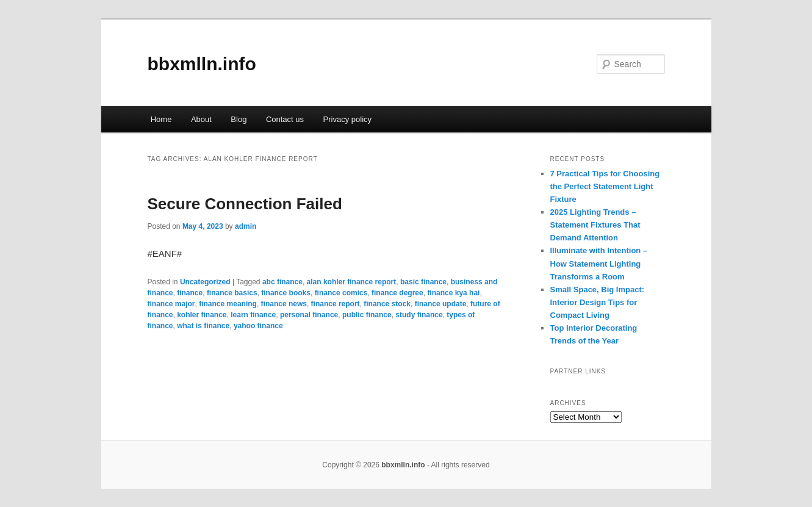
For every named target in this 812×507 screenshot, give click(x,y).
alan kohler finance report (352, 282)
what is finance (203, 326)
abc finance (282, 282)
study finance (419, 315)
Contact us (285, 119)
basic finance (423, 282)
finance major (171, 304)
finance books (286, 293)
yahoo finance (258, 326)
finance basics (232, 293)
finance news (284, 304)
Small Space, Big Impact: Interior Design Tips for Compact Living (598, 302)
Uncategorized (205, 282)
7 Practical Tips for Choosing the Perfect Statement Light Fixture (605, 186)
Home (161, 119)
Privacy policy (347, 119)
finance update (441, 304)
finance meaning (228, 304)
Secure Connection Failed (245, 204)
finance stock (387, 304)
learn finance (253, 315)
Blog (239, 119)
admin (246, 226)
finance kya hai (453, 293)
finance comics (341, 293)
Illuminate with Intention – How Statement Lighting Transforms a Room (599, 263)
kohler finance (202, 315)
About (201, 119)
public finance (367, 315)
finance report (336, 304)
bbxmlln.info (202, 64)
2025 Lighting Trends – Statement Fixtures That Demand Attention (595, 225)
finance (190, 293)
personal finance (309, 315)
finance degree (397, 293)
